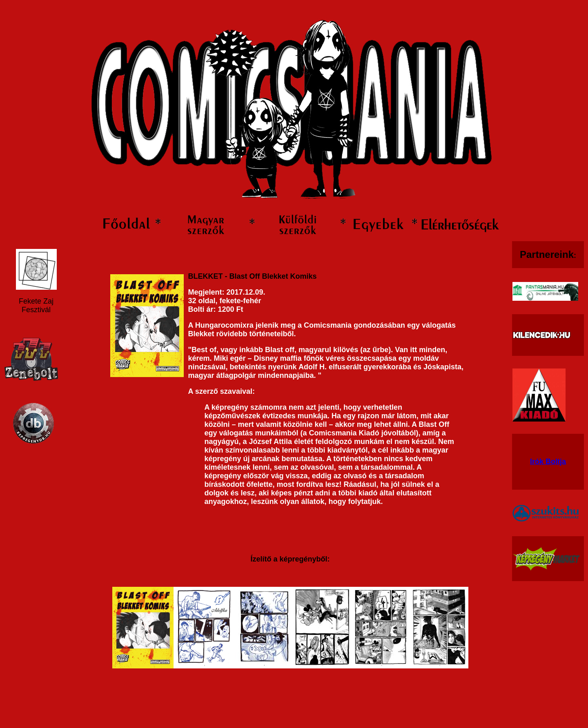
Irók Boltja (548, 462)
